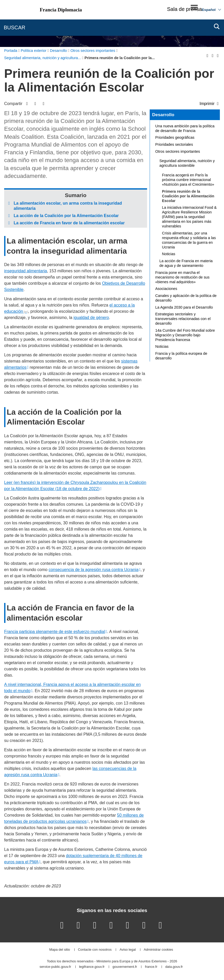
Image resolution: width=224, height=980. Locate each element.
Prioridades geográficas (175, 137)
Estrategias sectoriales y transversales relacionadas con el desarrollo (183, 319)
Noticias (169, 254)
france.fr (151, 967)
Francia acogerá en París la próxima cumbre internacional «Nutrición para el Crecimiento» (188, 180)
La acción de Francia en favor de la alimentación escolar (69, 223)
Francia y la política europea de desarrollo (181, 356)
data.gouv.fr (174, 967)
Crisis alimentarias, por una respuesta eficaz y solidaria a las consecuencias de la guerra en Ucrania (189, 240)
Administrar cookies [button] (158, 950)
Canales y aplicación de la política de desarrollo (186, 298)
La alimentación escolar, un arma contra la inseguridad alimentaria (68, 206)
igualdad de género (91, 318)
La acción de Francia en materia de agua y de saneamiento (186, 263)
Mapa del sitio (60, 950)
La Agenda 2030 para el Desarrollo (184, 307)
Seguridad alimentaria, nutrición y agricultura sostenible (187, 163)
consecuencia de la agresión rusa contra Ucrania (94, 570)
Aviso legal (128, 950)
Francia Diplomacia (61, 10)
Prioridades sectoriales (174, 144)
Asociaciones (166, 289)
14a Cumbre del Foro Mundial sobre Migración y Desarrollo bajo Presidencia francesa (185, 335)
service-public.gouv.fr (55, 967)
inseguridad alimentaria (26, 271)
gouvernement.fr (125, 967)
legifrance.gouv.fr (92, 967)
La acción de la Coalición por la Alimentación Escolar (66, 216)
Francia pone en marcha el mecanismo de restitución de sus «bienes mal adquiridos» (183, 277)
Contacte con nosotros (95, 950)
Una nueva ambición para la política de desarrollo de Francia (185, 128)
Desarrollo (163, 115)
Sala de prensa (185, 9)
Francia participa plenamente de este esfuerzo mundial (55, 632)
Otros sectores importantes (178, 151)
